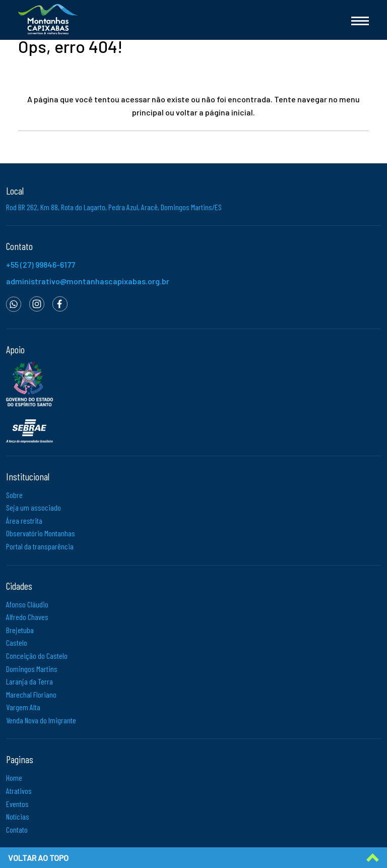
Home (14, 778)
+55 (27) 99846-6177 (41, 264)
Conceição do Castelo (37, 656)
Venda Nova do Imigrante (41, 720)
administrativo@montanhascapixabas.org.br (88, 281)
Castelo (17, 642)
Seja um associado (34, 507)
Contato (17, 829)
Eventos (17, 804)
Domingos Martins (32, 669)
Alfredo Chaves (27, 617)
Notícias (18, 816)
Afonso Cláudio (27, 604)
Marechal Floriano (31, 694)
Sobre (14, 495)
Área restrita (24, 520)
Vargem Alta (23, 707)
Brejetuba (20, 630)
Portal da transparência (40, 546)
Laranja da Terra (29, 681)
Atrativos (19, 791)
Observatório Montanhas (41, 533)
